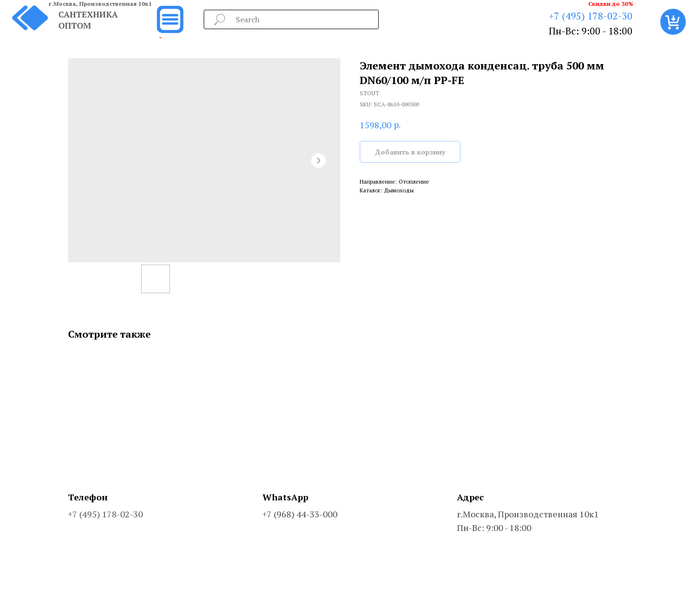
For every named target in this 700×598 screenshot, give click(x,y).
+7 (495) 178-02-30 (591, 16)
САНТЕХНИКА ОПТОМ (88, 20)
